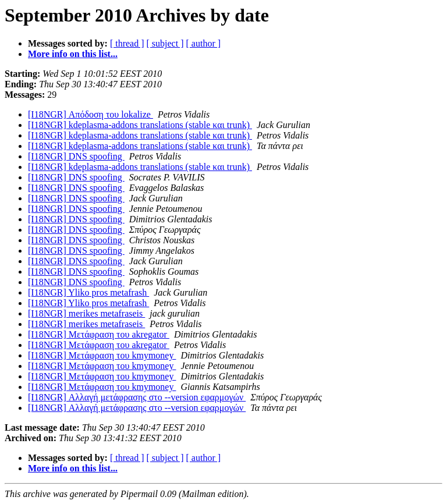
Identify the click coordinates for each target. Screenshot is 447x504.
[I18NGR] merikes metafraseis (86, 313)
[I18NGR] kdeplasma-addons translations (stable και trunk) (140, 125)
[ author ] (204, 43)
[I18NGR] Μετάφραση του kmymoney (102, 355)
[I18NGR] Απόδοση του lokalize (91, 114)
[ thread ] (127, 43)
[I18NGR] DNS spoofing (76, 156)
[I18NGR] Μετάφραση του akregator (99, 334)
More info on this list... (73, 54)
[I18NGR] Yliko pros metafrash (88, 292)
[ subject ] (165, 43)
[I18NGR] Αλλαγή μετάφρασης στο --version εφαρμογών (137, 397)
